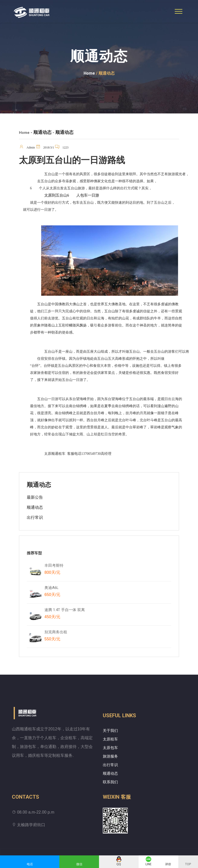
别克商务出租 (58, 637)
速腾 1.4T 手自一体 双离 (65, 614)
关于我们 (110, 731)
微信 (79, 864)
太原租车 (110, 739)
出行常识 (35, 517)
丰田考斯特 (54, 570)
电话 (30, 864)
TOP (188, 864)
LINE (148, 864)
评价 (168, 864)
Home (89, 73)
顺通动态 (35, 507)
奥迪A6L (52, 592)
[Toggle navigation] (179, 11)
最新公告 (35, 497)
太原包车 (110, 748)
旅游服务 (110, 756)
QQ (119, 864)
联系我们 (110, 782)
